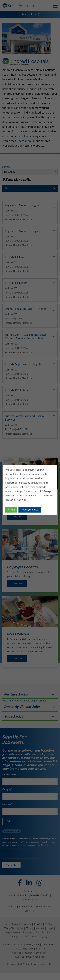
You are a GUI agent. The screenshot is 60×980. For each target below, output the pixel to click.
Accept (11, 510)
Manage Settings (30, 510)
